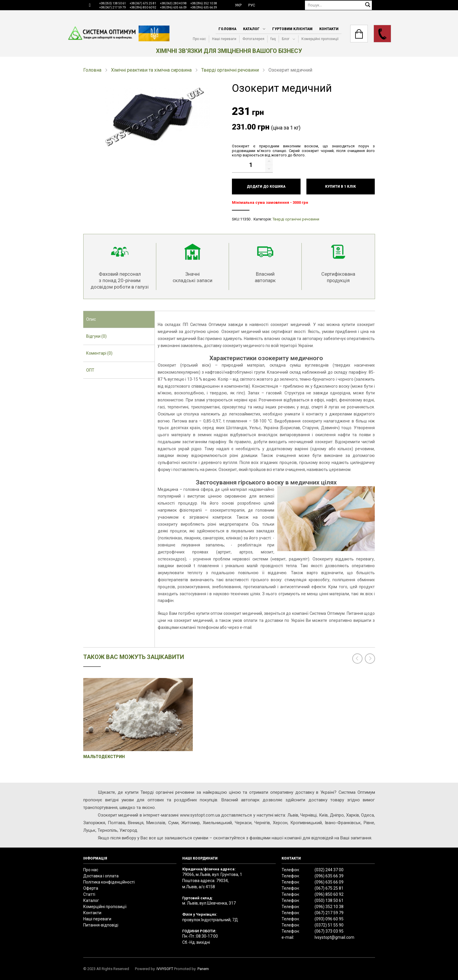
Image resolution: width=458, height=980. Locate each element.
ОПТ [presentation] (90, 370)
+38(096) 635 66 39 (204, 7)
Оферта (91, 888)
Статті (89, 894)
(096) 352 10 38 (329, 907)
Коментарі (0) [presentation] (99, 353)
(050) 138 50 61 (329, 900)
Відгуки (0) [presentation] (96, 336)
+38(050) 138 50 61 (113, 3)
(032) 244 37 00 (329, 870)
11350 (245, 219)
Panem (203, 969)
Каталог (251, 29)
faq (273, 39)
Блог (286, 39)
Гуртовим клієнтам (292, 29)
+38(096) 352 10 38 (204, 3)
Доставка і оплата (101, 876)
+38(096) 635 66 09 (173, 7)
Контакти (329, 29)
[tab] (119, 320)
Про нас (199, 39)
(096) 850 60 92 (329, 894)
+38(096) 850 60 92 (143, 7)
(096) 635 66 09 (329, 882)
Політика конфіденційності (109, 882)
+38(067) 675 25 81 (143, 3)
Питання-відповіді (101, 925)
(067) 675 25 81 (329, 888)
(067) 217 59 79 (329, 913)
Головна (227, 29)
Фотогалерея (253, 39)
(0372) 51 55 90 (329, 925)
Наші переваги (224, 39)
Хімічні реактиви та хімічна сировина (151, 70)
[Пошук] (339, 5)
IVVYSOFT (165, 969)
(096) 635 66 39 (329, 876)
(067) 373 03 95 (329, 931)
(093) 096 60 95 (329, 919)
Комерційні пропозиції (320, 39)
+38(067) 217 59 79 (113, 7)
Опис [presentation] (91, 319)
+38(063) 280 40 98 (173, 3)
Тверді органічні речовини (230, 70)
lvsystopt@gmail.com (334, 937)
